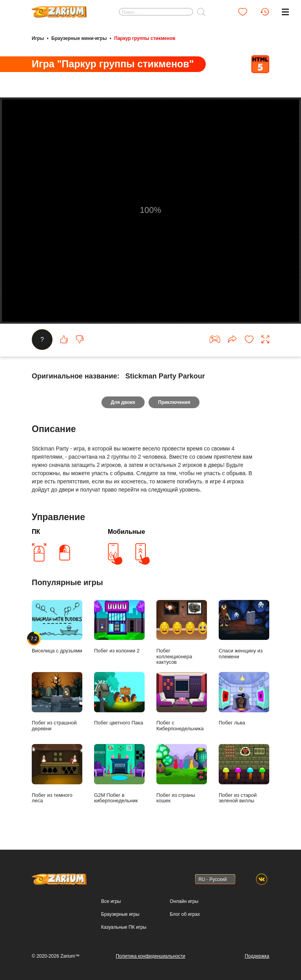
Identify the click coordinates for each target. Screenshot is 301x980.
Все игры (111, 901)
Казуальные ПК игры (124, 927)
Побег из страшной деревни (57, 702)
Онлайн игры (184, 901)
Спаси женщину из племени (244, 630)
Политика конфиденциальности (150, 956)
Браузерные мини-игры (79, 38)
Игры (38, 38)
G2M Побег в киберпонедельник (119, 774)
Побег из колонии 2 (119, 627)
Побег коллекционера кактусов (182, 633)
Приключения (174, 402)
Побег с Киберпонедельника (182, 702)
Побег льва (244, 699)
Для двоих (123, 402)
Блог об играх (185, 914)
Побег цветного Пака (119, 699)
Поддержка (257, 956)
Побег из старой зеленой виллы (244, 774)
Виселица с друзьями (57, 627)
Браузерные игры (120, 914)
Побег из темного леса (57, 774)
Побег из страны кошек (182, 774)
